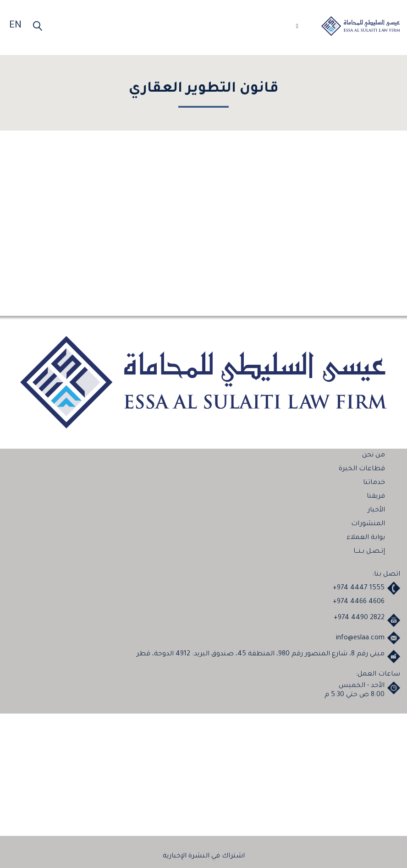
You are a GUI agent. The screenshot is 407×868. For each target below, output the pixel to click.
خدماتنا (374, 483)
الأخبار (376, 511)
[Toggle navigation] (294, 27)
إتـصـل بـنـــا (369, 552)
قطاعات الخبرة (362, 469)
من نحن (374, 456)
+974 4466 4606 (359, 602)
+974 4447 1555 (359, 588)
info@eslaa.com (360, 638)
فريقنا (376, 497)
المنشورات (368, 524)
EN (15, 26)
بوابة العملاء (366, 538)
